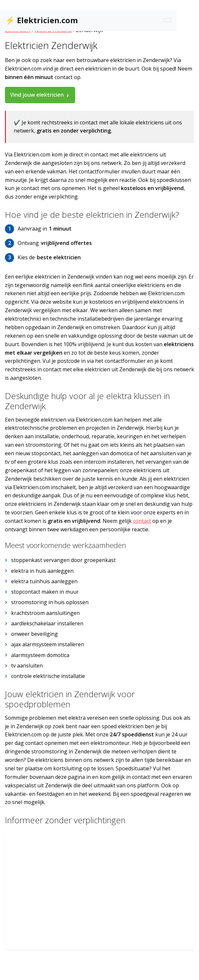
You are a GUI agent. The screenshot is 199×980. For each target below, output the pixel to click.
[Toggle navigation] (167, 20)
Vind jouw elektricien (37, 95)
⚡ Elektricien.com (41, 20)
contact (142, 521)
